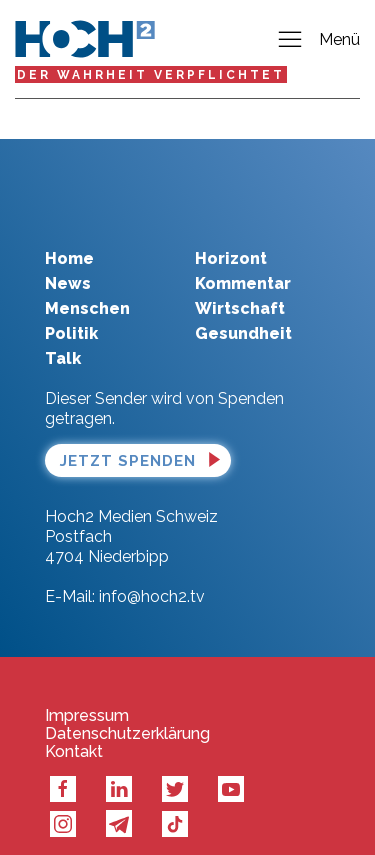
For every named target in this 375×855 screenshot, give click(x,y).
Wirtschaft (240, 278)
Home (69, 228)
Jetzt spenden (128, 431)
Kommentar (243, 253)
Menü (318, 40)
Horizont (231, 228)
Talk (63, 328)
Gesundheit (243, 303)
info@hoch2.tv (152, 566)
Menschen (87, 278)
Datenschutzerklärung (127, 704)
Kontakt (74, 722)
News (68, 253)
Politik (71, 303)
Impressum (87, 686)
